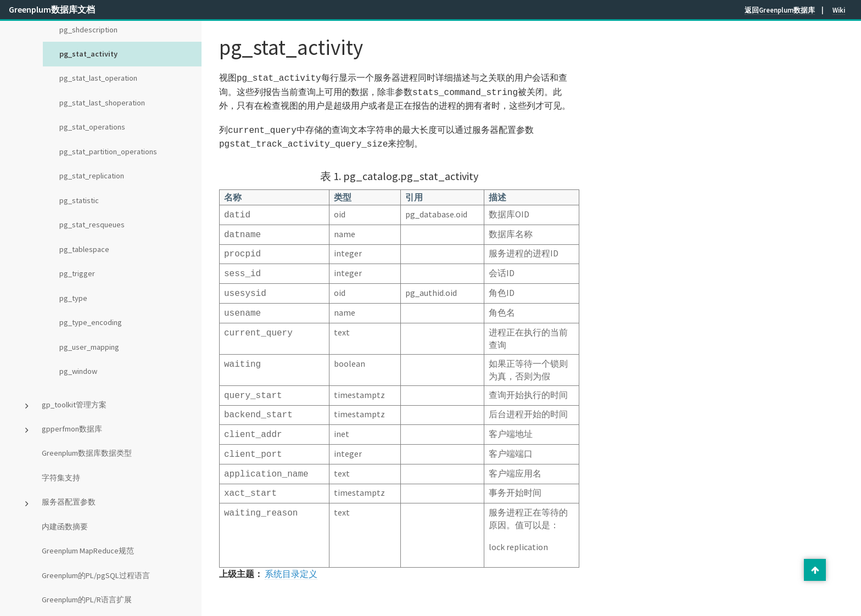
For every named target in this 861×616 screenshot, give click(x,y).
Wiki (839, 10)
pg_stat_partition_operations (108, 152)
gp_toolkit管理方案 (74, 405)
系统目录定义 (291, 556)
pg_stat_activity (88, 54)
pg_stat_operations (92, 127)
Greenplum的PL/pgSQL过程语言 (96, 575)
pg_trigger (77, 273)
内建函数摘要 (65, 527)
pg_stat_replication (92, 176)
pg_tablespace (84, 249)
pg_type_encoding (91, 322)
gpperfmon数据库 (72, 429)
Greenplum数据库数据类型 (87, 453)
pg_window (78, 371)
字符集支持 (61, 478)
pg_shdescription (88, 30)
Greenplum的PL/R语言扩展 (87, 600)
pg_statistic (79, 200)
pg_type (73, 298)
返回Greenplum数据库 (780, 10)
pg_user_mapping (89, 347)
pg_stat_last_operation (98, 78)
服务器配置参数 (69, 502)
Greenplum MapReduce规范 (88, 551)
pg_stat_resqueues (92, 225)
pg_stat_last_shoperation (102, 103)
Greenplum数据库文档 (52, 9)
